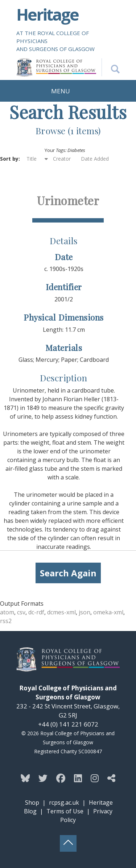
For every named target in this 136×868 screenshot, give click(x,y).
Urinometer (68, 200)
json (85, 612)
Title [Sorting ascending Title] (32, 159)
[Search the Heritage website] (111, 67)
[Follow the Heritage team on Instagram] (95, 778)
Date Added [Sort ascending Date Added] (95, 159)
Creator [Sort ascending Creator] (62, 159)
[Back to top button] (68, 843)
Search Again (68, 573)
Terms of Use (65, 811)
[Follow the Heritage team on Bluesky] (25, 778)
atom (7, 612)
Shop (32, 803)
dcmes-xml (61, 612)
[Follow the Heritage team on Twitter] (43, 778)
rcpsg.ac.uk (64, 803)
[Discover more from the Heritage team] (111, 778)
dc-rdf (36, 612)
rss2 (6, 621)
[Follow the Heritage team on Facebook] (61, 778)
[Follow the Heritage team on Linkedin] (78, 778)
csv (21, 612)
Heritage (47, 14)
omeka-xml (108, 612)
